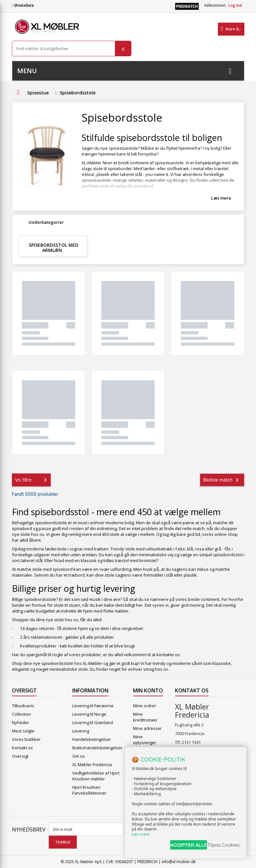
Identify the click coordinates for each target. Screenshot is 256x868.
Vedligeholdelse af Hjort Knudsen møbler (96, 776)
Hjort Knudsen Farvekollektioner (89, 790)
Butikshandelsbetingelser (97, 748)
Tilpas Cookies (221, 846)
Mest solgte (23, 731)
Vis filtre (32, 480)
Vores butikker (26, 739)
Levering (81, 731)
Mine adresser (147, 728)
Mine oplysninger (145, 740)
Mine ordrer (145, 706)
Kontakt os (22, 748)
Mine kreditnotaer (145, 717)
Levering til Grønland (93, 722)
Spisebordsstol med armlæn (54, 248)
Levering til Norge (89, 714)
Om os (79, 756)
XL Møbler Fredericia (92, 765)
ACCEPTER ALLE (177, 846)
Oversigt (20, 756)
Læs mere (221, 198)
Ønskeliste (23, 5)
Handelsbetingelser (92, 739)
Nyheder (20, 722)
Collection (21, 714)
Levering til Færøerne (93, 706)
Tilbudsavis (23, 706)
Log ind (235, 5)
